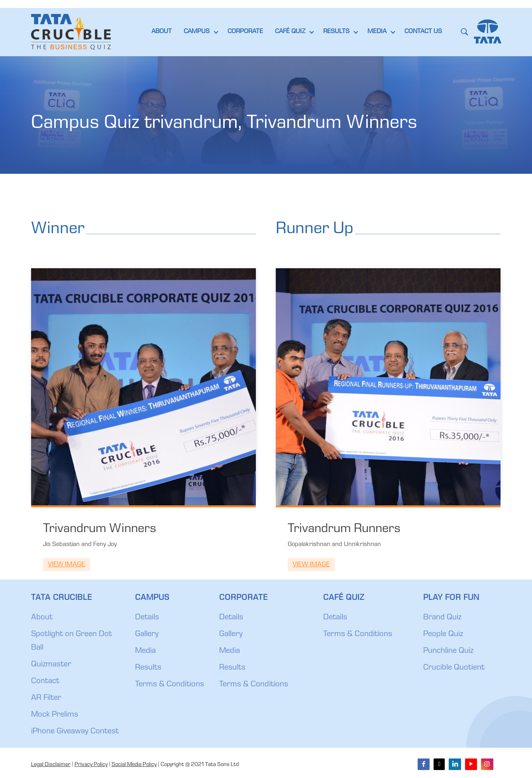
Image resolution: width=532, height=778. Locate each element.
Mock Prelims (55, 715)
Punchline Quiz (448, 651)
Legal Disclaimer (51, 765)
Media (145, 651)
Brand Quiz (442, 618)
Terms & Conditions (170, 685)
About (42, 618)
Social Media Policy (134, 765)
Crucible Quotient (454, 668)
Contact (45, 682)
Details (147, 618)
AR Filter (46, 698)
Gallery (147, 635)
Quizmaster (51, 665)
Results (148, 668)
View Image (66, 565)
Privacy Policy (91, 765)
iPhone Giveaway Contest (75, 732)
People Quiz (443, 635)
